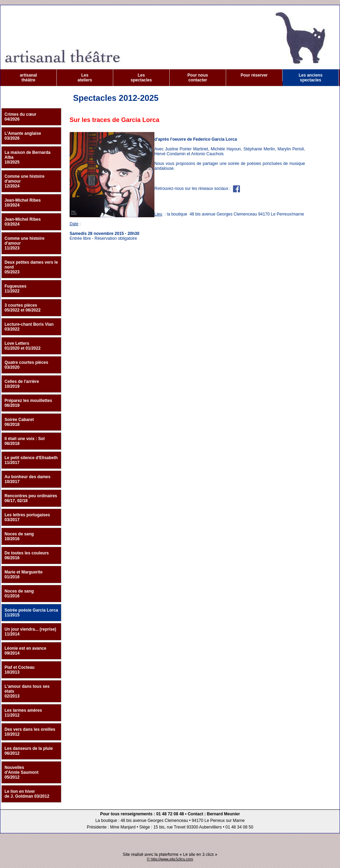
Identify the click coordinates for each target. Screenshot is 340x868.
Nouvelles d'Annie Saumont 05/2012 (21, 772)
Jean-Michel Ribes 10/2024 (23, 203)
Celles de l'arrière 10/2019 (22, 384)
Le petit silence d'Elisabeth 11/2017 (31, 460)
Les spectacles (141, 78)
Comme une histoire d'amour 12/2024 (24, 181)
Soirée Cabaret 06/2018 (19, 422)
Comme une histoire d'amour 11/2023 (24, 243)
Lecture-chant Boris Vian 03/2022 (29, 327)
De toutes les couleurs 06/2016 (27, 555)
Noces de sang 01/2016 (19, 594)
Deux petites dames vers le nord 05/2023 (31, 267)
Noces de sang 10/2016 (19, 536)
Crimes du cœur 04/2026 (20, 117)
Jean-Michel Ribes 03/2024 (23, 222)
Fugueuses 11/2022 (15, 289)
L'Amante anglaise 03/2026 (23, 136)
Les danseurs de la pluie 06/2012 (29, 751)
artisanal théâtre (28, 78)
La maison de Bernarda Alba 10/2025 (28, 157)
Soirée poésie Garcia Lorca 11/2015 (31, 613)
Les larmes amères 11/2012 (23, 713)
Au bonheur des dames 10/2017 (28, 479)
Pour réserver (254, 75)
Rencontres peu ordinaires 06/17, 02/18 (31, 498)
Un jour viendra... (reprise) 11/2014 (30, 632)
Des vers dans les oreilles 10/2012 (30, 732)
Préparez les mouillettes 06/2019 (28, 403)
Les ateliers (85, 78)
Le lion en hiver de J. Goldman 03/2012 (27, 794)
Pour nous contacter (198, 78)
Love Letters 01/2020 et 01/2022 (23, 346)
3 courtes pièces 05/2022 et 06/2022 (23, 308)
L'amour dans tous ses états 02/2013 (27, 691)
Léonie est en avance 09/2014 (25, 651)
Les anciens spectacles (311, 78)
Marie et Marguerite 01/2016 (24, 575)
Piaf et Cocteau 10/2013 (20, 670)
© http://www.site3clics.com (170, 859)
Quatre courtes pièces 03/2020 (26, 365)
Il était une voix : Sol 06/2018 (25, 441)
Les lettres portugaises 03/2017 (27, 517)
